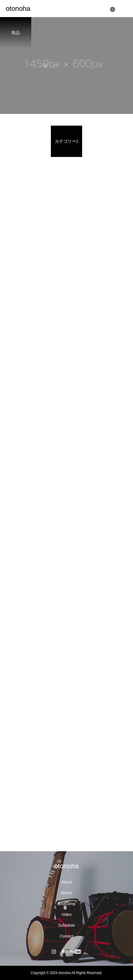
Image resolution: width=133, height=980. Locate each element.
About (67, 882)
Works (66, 893)
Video (66, 914)
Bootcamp (66, 904)
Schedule (66, 925)
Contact (66, 936)
